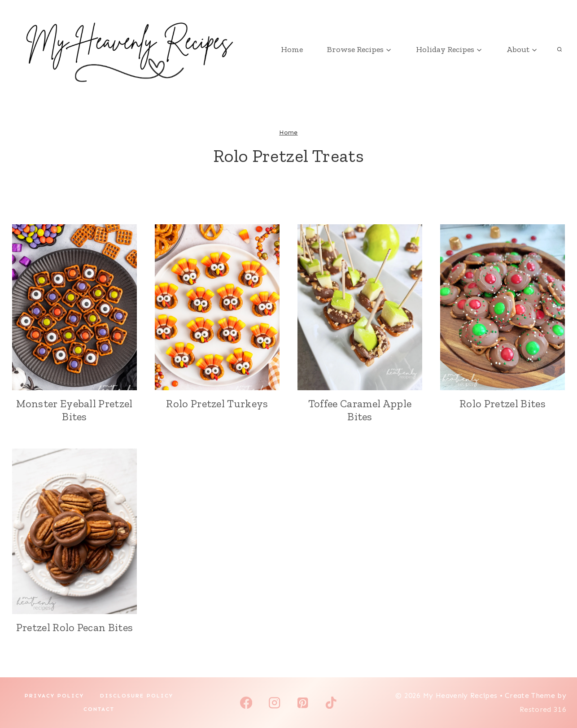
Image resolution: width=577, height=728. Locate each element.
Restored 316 (543, 709)
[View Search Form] (560, 49)
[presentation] (74, 307)
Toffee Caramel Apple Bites (360, 410)
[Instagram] (274, 703)
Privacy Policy (54, 696)
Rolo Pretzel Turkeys (217, 403)
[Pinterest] (303, 703)
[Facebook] (246, 703)
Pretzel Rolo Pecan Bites (75, 627)
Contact (99, 709)
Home (292, 49)
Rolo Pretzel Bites (503, 403)
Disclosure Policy (137, 696)
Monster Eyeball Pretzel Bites (74, 410)
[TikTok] (331, 703)
